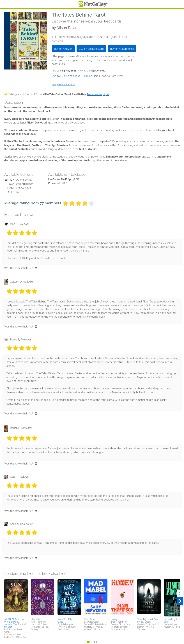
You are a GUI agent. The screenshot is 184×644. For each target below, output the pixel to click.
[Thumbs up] (36, 268)
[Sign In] (5, 4)
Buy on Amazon (63, 49)
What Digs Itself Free (148, 619)
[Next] (180, 601)
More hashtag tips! (98, 94)
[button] (16, 598)
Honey (114, 619)
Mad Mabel (90, 619)
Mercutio (35, 619)
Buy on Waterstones (122, 49)
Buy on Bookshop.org (91, 49)
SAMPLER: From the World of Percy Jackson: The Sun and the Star (15, 623)
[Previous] (180, 594)
